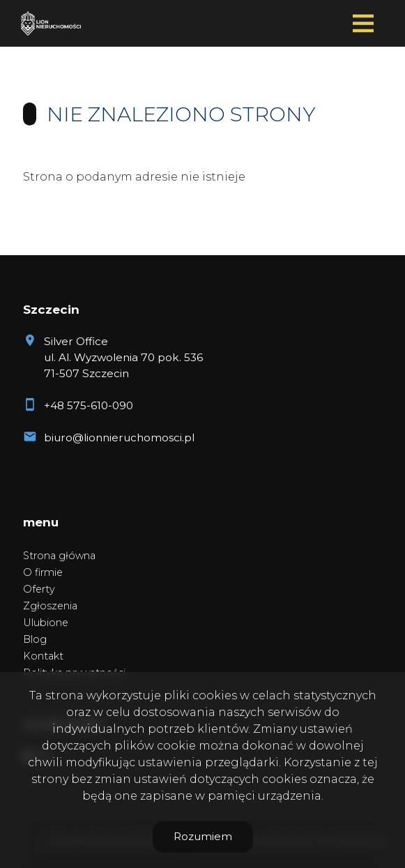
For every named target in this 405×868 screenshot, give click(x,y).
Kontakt (43, 656)
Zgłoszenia (50, 606)
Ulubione (46, 623)
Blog (35, 639)
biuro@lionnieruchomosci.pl (119, 437)
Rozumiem (203, 836)
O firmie (43, 572)
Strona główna (59, 556)
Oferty (39, 589)
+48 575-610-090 (89, 405)
